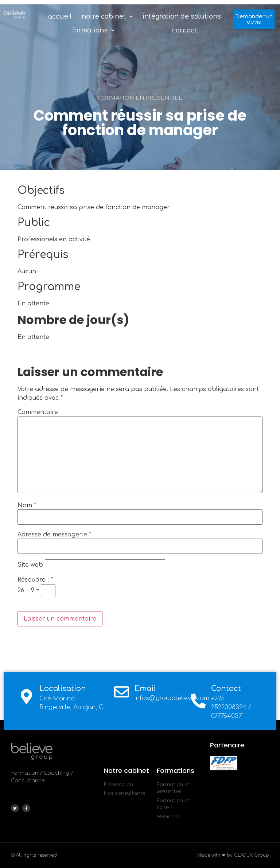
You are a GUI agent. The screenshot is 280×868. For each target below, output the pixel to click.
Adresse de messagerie (54, 535)
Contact (184, 30)
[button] (254, 19)
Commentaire (38, 412)
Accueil (60, 16)
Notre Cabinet (107, 17)
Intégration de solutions (182, 16)
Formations (93, 30)
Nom (27, 505)
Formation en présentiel (140, 98)
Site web (30, 565)
